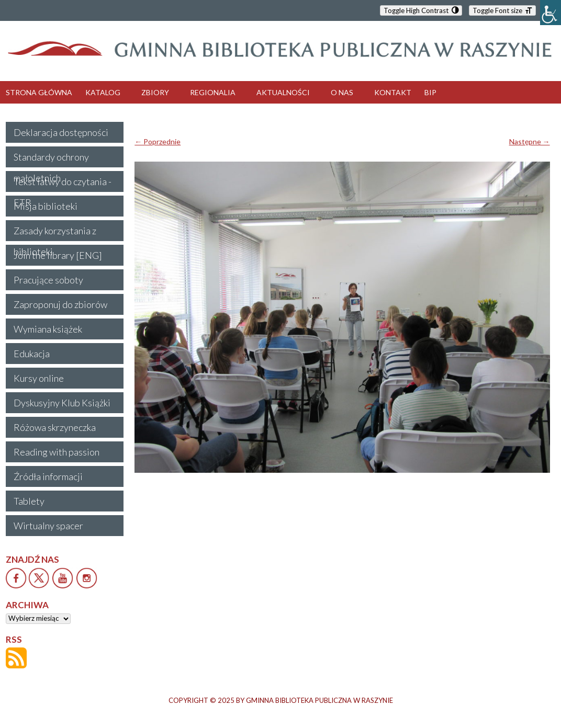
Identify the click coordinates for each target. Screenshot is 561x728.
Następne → (530, 141)
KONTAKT (393, 92)
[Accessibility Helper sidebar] (551, 13)
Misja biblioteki (46, 206)
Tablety (29, 501)
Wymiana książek (48, 329)
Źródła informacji (48, 476)
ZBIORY (155, 92)
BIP (430, 92)
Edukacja (32, 354)
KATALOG (103, 92)
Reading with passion (57, 452)
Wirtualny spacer (48, 526)
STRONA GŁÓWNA (39, 92)
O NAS (342, 92)
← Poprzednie (158, 141)
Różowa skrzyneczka (55, 427)
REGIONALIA (213, 92)
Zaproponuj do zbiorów (60, 304)
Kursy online (39, 378)
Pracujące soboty (48, 280)
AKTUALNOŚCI (283, 92)
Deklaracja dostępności (61, 132)
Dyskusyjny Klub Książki (62, 403)
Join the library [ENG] (58, 255)
